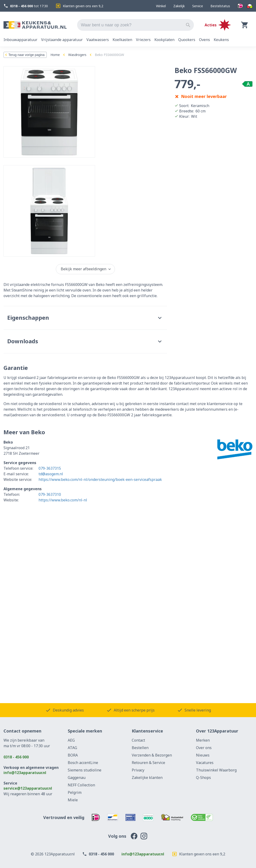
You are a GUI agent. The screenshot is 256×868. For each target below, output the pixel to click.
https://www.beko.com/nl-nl (63, 500)
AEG (71, 740)
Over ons (204, 748)
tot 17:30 (26, 6)
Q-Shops (203, 778)
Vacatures (205, 763)
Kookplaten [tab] (164, 40)
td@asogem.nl (51, 474)
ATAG (72, 748)
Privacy (138, 770)
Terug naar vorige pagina (24, 55)
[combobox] (135, 25)
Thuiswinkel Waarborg (216, 770)
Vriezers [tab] (143, 40)
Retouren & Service (148, 763)
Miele (73, 800)
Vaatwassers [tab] (98, 40)
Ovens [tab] (204, 40)
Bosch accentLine (83, 763)
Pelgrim (75, 792)
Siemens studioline (85, 770)
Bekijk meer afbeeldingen (86, 269)
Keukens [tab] (221, 40)
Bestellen (140, 748)
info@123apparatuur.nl (25, 773)
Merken (203, 740)
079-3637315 (50, 468)
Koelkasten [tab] (122, 40)
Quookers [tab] (187, 40)
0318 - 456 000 (16, 757)
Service (198, 6)
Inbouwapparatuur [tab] (20, 40)
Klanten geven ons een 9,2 (79, 6)
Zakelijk (179, 6)
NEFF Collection (81, 785)
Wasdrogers (77, 55)
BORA (73, 755)
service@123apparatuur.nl (28, 788)
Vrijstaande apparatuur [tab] (62, 40)
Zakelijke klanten (147, 778)
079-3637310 (50, 494)
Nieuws (203, 755)
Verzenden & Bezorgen (152, 755)
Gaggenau (77, 778)
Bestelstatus (220, 6)
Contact (138, 740)
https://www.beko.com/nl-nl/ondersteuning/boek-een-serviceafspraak (100, 479)
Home (55, 55)
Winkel (161, 6)
